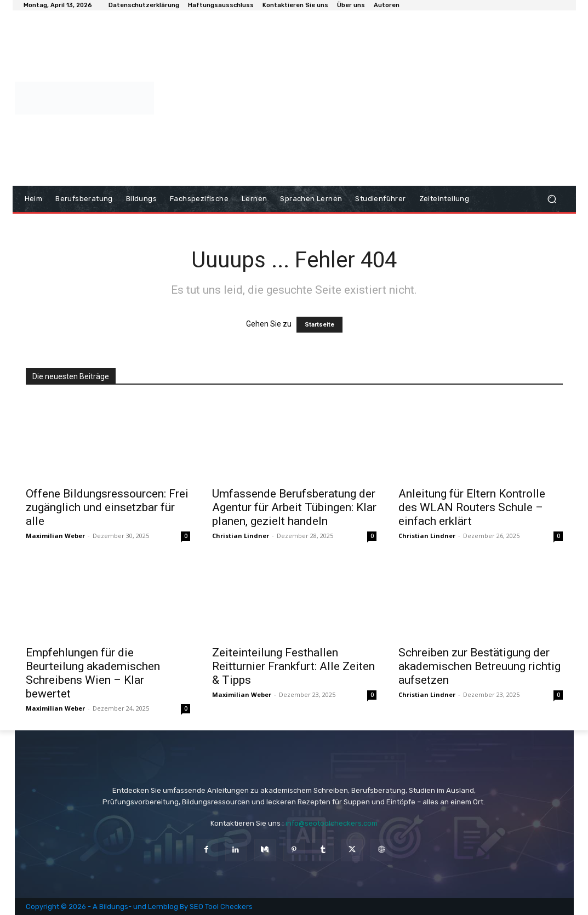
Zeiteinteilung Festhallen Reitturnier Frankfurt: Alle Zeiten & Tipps (293, 666)
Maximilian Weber (55, 536)
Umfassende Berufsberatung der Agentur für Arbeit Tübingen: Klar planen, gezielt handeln (294, 507)
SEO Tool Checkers (221, 907)
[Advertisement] (361, 98)
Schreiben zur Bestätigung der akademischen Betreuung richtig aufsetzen (479, 666)
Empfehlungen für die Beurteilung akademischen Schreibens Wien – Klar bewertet (93, 673)
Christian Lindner (241, 536)
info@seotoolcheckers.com (332, 823)
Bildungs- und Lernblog (139, 907)
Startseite (319, 325)
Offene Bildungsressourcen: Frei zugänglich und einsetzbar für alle (107, 507)
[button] (552, 199)
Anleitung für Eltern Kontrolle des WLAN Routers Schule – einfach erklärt (472, 507)
